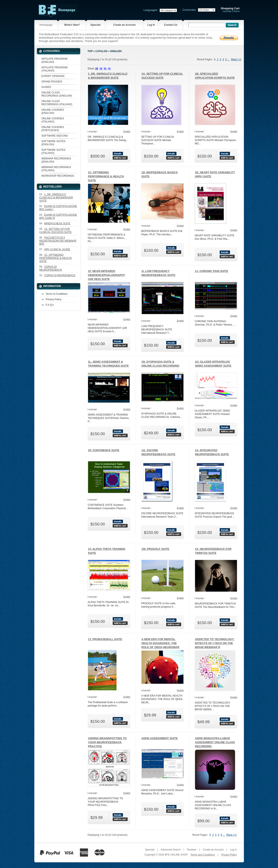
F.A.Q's (50, 305)
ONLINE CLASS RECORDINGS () (57, 94)
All (109, 69)
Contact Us (171, 25)
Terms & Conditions (57, 294)
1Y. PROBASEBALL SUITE (105, 639)
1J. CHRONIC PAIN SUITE (212, 271)
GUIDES (46, 87)
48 (101, 69)
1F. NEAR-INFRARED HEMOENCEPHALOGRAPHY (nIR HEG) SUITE (107, 275)
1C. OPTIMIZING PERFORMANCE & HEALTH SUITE (106, 176)
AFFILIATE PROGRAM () (55, 60)
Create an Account (124, 25)
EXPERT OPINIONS (53, 76)
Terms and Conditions (203, 855)
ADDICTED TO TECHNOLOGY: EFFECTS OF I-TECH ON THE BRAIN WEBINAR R (215, 643)
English (116, 51)
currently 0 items (230, 10)
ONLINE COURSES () (53, 111)
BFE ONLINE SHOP (176, 855)
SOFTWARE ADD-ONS (55, 136)
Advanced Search (171, 850)
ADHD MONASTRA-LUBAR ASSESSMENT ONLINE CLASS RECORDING (215, 742)
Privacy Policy (54, 299)
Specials (96, 25)
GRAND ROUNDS (52, 82)
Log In (151, 25)
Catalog (102, 51)
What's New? (72, 25)
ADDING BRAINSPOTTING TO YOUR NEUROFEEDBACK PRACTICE (107, 742)
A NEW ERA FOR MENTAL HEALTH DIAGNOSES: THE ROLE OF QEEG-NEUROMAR (160, 643)
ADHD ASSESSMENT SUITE (160, 738)
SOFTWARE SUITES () (53, 143)
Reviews (192, 850)
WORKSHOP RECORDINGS (58, 176)
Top (90, 51)
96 (105, 69)
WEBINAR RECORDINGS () (56, 160)
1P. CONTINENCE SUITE (104, 450)
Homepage (46, 25)
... (229, 59)
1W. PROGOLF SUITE (155, 549)
